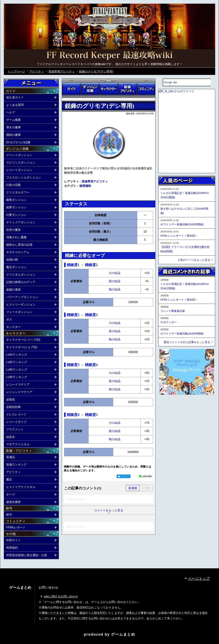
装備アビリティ (127, 89)
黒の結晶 (115, 281)
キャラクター (109, 89)
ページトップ (199, 578)
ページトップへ (167, 404)
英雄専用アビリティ (95, 181)
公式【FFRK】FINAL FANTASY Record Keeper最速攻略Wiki (109, 56)
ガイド (71, 89)
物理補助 (85, 186)
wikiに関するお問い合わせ (61, 597)
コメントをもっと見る (109, 510)
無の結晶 (115, 289)
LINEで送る (145, 476)
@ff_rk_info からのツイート (177, 91)
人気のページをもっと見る (194, 260)
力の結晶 (115, 273)
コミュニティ (146, 89)
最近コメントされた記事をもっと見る (187, 342)
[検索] (182, 82)
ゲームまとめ (123, 634)
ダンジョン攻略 (90, 89)
